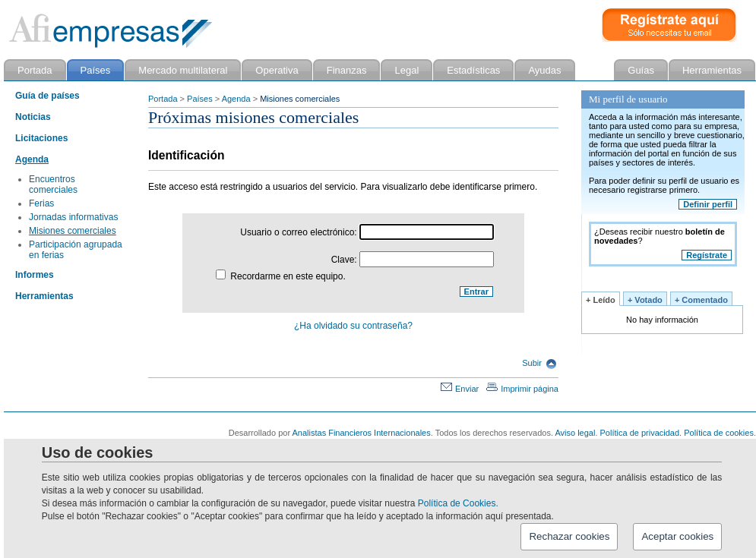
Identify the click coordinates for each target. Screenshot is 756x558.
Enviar (460, 389)
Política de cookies (719, 433)
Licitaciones (41, 138)
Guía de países (47, 96)
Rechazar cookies (569, 536)
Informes (35, 275)
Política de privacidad (640, 433)
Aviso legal (575, 433)
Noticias (33, 117)
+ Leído (601, 300)
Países (200, 99)
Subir (539, 363)
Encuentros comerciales (53, 184)
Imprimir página (522, 389)
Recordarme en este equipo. (281, 276)
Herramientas (44, 296)
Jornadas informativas (73, 217)
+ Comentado (701, 300)
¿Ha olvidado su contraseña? (353, 326)
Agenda (236, 99)
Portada (163, 99)
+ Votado (645, 300)
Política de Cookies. (458, 503)
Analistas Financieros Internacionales (362, 433)
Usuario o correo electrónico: (367, 232)
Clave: (413, 260)
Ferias (41, 203)
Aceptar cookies (677, 536)
